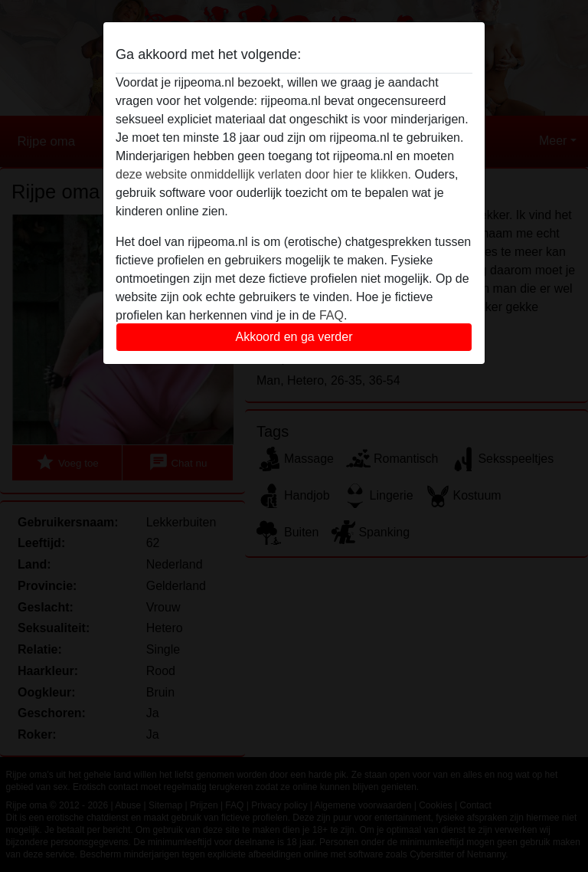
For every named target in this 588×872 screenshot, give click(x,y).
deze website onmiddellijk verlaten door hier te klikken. (263, 174)
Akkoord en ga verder (294, 337)
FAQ (332, 315)
